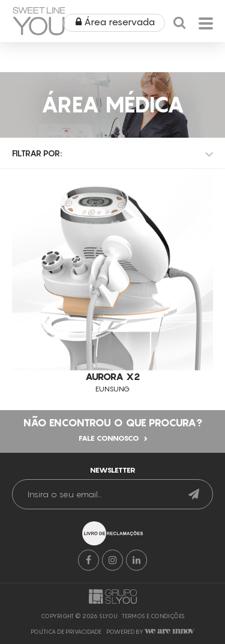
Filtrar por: (37, 153)
